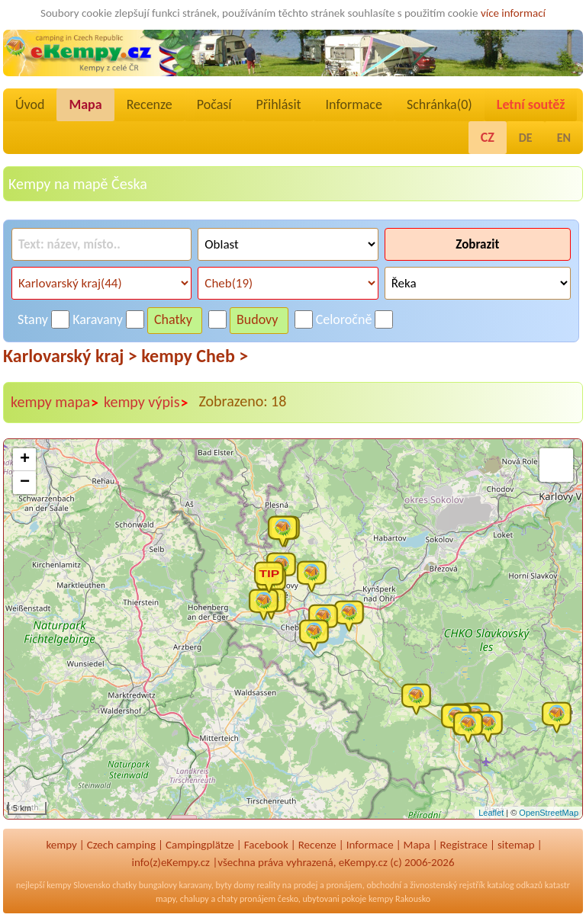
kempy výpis (146, 403)
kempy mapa (55, 403)
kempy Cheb (195, 356)
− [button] (25, 483)
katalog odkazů (515, 885)
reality (268, 885)
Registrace (464, 845)
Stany (33, 319)
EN (564, 138)
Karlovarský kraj (70, 356)
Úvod (30, 104)
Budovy (258, 319)
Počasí (214, 104)
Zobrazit (477, 244)
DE (526, 138)
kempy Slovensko (78, 885)
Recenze (150, 104)
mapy (166, 899)
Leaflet (491, 813)
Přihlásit (278, 104)
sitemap (516, 845)
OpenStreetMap (549, 813)
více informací (513, 13)
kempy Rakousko (399, 899)
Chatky (173, 319)
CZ (488, 137)
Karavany (98, 319)
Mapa (85, 104)
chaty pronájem (246, 899)
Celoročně (344, 319)
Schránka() (439, 104)
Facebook (266, 845)
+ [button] (25, 460)
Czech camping (121, 845)
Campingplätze (200, 845)
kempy (61, 845)
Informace (354, 104)
